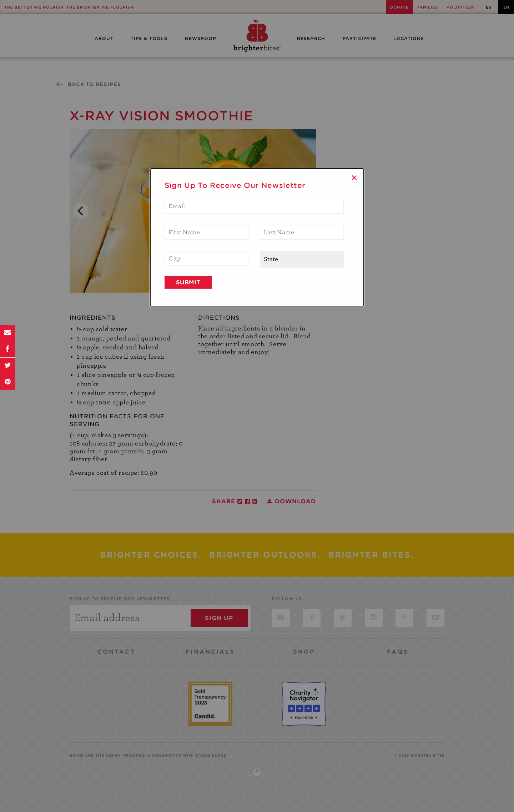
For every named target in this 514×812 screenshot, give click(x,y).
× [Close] (354, 178)
